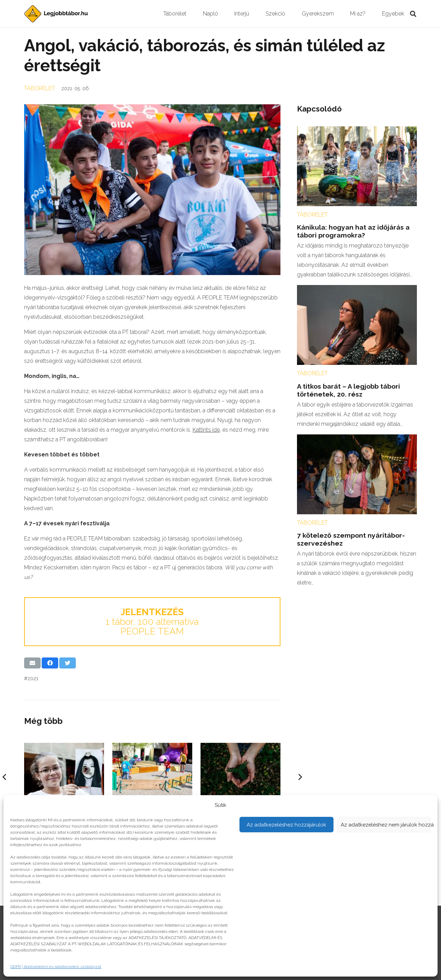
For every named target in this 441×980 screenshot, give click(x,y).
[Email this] (32, 663)
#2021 (31, 678)
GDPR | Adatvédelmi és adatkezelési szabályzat (56, 967)
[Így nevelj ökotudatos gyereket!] (240, 747)
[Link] (56, 14)
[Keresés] (413, 14)
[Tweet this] (68, 663)
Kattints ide (206, 430)
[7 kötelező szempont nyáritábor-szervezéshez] (357, 439)
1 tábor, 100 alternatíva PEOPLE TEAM (152, 621)
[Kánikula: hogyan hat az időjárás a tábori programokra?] (357, 131)
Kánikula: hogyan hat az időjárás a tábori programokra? (353, 231)
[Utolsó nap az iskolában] (152, 747)
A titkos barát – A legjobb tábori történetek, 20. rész (348, 390)
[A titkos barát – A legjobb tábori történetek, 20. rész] (357, 290)
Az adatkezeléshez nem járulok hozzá (386, 825)
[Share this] (50, 663)
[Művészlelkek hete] (64, 747)
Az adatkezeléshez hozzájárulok (286, 825)
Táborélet (39, 88)
